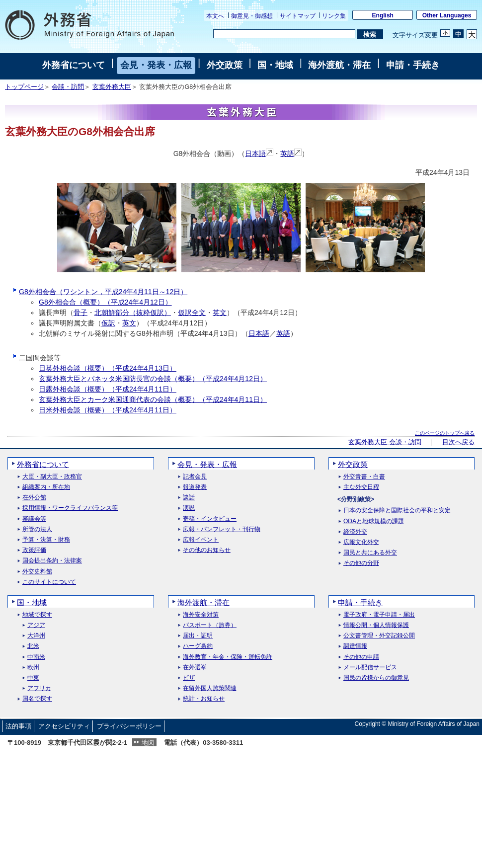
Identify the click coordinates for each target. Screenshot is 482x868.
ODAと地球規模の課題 (374, 521)
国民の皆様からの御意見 (376, 678)
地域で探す (37, 615)
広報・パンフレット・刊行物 (222, 529)
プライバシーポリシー (129, 726)
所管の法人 (37, 529)
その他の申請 (361, 657)
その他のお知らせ (207, 550)
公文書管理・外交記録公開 (379, 636)
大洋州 (36, 636)
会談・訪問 (68, 87)
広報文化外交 (361, 542)
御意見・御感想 (252, 16)
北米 (33, 646)
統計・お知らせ (204, 699)
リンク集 (334, 16)
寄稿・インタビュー (210, 519)
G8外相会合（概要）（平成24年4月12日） (105, 302)
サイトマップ (298, 16)
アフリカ (39, 688)
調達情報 (355, 646)
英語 (291, 154)
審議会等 (34, 519)
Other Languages (447, 15)
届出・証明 (198, 636)
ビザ (189, 678)
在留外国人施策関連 (210, 688)
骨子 (80, 313)
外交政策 (225, 65)
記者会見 (195, 477)
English (383, 15)
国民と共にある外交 (370, 553)
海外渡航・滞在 (339, 65)
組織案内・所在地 (46, 487)
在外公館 (34, 498)
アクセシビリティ (64, 726)
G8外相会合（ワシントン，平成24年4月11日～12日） (103, 292)
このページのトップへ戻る (445, 433)
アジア (36, 625)
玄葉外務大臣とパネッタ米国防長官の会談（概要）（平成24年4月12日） (153, 379)
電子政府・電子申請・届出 (379, 615)
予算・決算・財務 (46, 540)
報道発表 (195, 487)
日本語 (259, 154)
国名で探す (37, 699)
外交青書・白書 (364, 477)
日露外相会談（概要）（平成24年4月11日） (108, 389)
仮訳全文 (192, 313)
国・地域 (275, 65)
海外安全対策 (201, 615)
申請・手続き (413, 65)
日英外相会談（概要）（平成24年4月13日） (108, 368)
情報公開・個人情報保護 (376, 625)
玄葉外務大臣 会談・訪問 (385, 442)
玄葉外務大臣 (112, 87)
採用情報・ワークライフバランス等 (70, 508)
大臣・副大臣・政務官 (52, 477)
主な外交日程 (361, 487)
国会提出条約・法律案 (52, 561)
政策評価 (34, 550)
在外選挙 (195, 668)
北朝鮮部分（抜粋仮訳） (133, 313)
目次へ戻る (458, 442)
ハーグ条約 (198, 646)
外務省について (74, 65)
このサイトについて (49, 582)
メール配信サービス (370, 668)
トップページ (24, 87)
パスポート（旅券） (210, 625)
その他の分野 (361, 563)
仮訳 (108, 323)
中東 (33, 678)
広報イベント (201, 540)
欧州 (33, 668)
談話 (189, 498)
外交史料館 (37, 572)
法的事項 (18, 726)
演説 (189, 508)
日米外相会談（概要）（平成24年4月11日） (108, 410)
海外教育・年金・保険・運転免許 (228, 657)
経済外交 (355, 532)
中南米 (36, 657)
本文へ (215, 16)
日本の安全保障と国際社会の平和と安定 (397, 511)
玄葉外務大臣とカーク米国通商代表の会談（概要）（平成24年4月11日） (153, 399)
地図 (148, 743)
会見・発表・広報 (156, 65)
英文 (220, 313)
